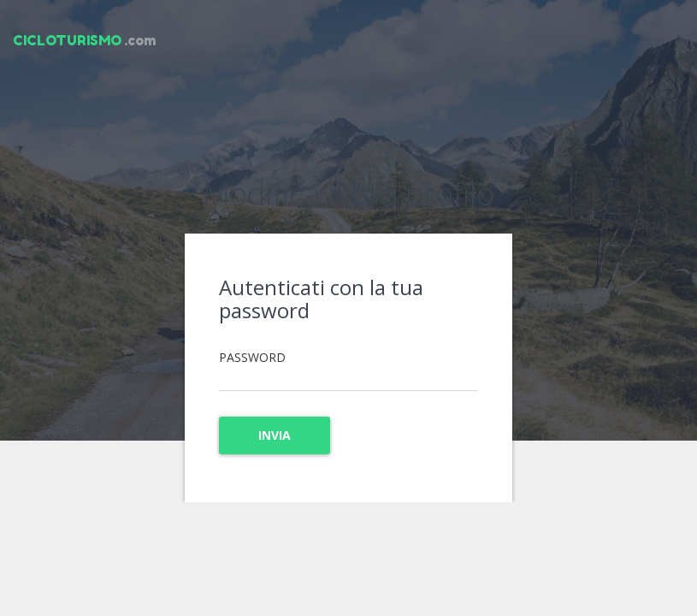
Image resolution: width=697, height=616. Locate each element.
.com (84, 40)
